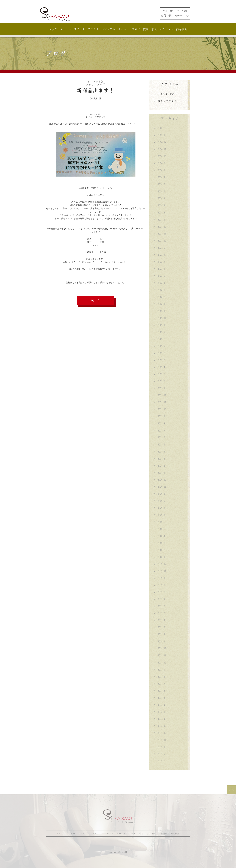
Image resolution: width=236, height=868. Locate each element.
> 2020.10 (160, 494)
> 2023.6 (159, 269)
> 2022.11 (160, 318)
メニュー (65, 29)
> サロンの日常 (164, 94)
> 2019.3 (159, 627)
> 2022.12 (160, 311)
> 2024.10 (160, 156)
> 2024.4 (159, 198)
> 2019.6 (159, 606)
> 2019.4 (159, 620)
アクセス (93, 29)
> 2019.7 (159, 599)
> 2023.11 (160, 233)
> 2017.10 (160, 747)
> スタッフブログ (165, 101)
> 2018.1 (159, 726)
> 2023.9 (159, 248)
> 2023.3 (159, 290)
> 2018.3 (159, 712)
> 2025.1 (159, 135)
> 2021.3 (159, 459)
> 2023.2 (159, 297)
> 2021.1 (159, 473)
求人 (154, 29)
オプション (167, 29)
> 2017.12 (160, 733)
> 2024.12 (160, 142)
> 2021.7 (159, 430)
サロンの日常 (96, 81)
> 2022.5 (159, 360)
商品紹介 (182, 29)
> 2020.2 (159, 550)
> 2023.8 (159, 255)
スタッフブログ (96, 84)
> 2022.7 (159, 346)
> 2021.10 (160, 409)
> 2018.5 (159, 698)
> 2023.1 (159, 304)
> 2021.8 (159, 423)
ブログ (136, 29)
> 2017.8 (159, 761)
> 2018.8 (159, 677)
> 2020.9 (159, 501)
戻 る (96, 300)
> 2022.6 (159, 353)
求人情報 (151, 833)
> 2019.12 (160, 564)
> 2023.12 (160, 227)
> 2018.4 (159, 705)
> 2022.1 (159, 388)
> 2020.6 (159, 522)
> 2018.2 (159, 719)
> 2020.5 (159, 529)
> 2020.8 (159, 508)
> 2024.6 (159, 184)
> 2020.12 (160, 480)
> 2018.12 (160, 648)
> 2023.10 (160, 241)
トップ (53, 29)
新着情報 (163, 833)
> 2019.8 (159, 592)
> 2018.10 (160, 662)
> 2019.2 (159, 634)
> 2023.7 (159, 262)
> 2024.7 (159, 177)
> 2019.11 (160, 571)
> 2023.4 (159, 283)
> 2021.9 (159, 416)
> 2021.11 (160, 402)
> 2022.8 (159, 339)
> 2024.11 (160, 149)
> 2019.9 (159, 585)
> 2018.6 (159, 691)
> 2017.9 (159, 754)
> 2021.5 (159, 444)
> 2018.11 (160, 655)
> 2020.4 (159, 536)
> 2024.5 (159, 191)
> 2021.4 (159, 452)
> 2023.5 (159, 276)
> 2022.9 (159, 332)
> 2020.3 (159, 543)
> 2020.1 (159, 557)
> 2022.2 (159, 381)
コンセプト (108, 29)
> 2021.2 (159, 466)
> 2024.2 (159, 212)
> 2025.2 (159, 128)
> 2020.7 (159, 515)
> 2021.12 (160, 395)
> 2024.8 (159, 170)
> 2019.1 (159, 641)
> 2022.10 (160, 325)
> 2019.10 (160, 578)
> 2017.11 (160, 740)
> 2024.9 (159, 163)
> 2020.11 (160, 487)
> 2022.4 (159, 367)
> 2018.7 (159, 683)
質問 (146, 29)
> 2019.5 (159, 613)
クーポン (124, 29)
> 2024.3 (159, 205)
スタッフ (79, 29)
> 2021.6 (159, 437)
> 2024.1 (159, 220)
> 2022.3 (159, 374)
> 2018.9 (159, 670)
